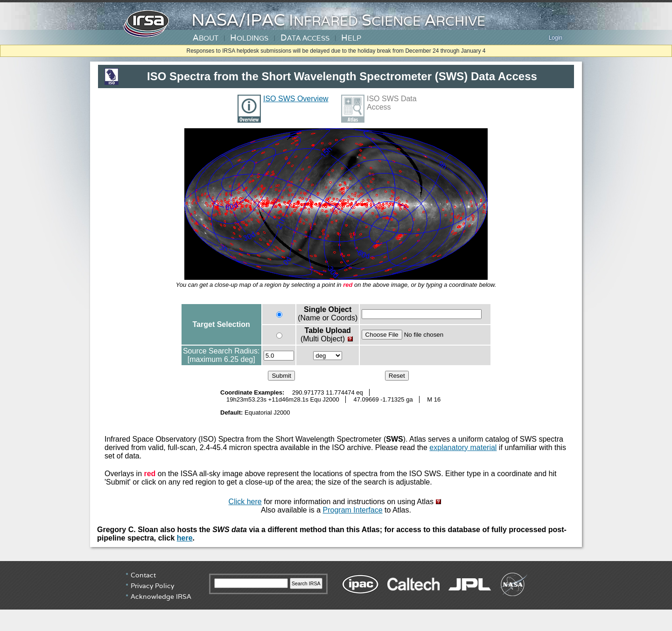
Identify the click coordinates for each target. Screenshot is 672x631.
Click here (245, 502)
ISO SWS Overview (296, 99)
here (185, 538)
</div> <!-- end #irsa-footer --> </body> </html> (336, 596)
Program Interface (353, 510)
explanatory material (463, 447)
